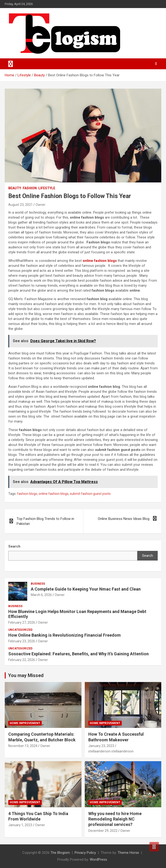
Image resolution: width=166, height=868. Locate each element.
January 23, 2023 (101, 746)
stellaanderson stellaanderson (111, 751)
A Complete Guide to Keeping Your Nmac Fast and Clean (86, 589)
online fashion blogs (100, 261)
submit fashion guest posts (90, 494)
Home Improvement (25, 723)
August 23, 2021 (20, 205)
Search (148, 556)
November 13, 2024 (23, 746)
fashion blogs (27, 494)
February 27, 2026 (22, 622)
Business (38, 584)
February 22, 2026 (22, 660)
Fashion (30, 188)
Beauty (15, 188)
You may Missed (26, 675)
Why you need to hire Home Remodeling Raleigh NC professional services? (115, 819)
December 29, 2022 (103, 831)
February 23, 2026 (22, 641)
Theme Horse (128, 853)
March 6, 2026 (41, 595)
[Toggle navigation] (11, 64)
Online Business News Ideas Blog (124, 519)
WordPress (98, 859)
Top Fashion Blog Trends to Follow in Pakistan (45, 521)
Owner (40, 205)
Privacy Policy (85, 853)
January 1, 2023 (20, 825)
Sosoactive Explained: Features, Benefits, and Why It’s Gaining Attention (79, 654)
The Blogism (60, 853)
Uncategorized (20, 630)
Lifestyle (47, 188)
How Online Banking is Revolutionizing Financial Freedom (65, 635)
